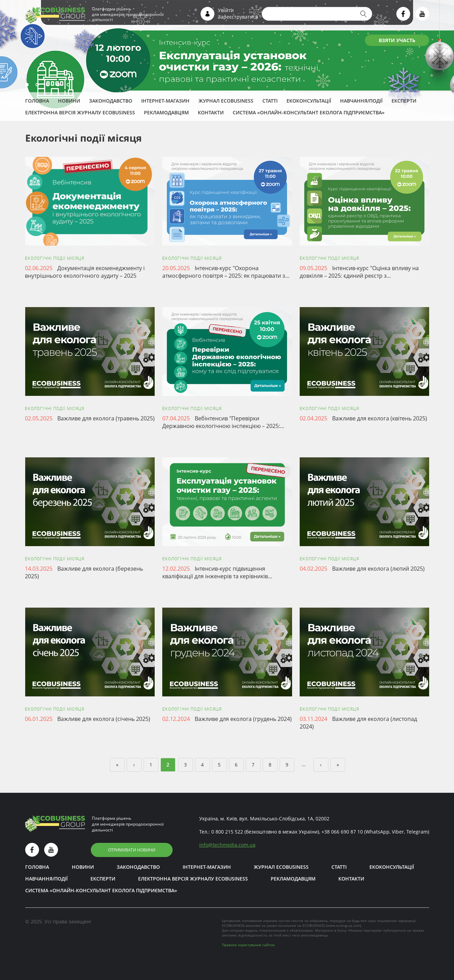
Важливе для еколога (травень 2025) (106, 418)
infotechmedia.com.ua (227, 845)
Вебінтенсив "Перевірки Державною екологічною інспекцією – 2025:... (223, 422)
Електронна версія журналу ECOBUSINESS (80, 112)
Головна (37, 101)
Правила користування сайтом (248, 945)
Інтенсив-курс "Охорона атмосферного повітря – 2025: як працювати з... (226, 272)
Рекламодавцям (166, 112)
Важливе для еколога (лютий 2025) (378, 569)
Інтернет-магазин (165, 101)
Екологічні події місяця (55, 258)
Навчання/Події (361, 101)
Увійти (226, 10)
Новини (69, 101)
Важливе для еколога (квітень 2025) (380, 418)
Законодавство (111, 101)
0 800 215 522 (227, 832)
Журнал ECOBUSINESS (226, 101)
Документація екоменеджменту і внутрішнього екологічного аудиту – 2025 (85, 272)
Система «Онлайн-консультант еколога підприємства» (309, 112)
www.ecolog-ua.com (344, 925)
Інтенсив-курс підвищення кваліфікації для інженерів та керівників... (217, 572)
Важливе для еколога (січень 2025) (104, 719)
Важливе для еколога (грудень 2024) (243, 719)
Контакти (211, 112)
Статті (270, 101)
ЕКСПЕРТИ (404, 101)
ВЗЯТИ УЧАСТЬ (397, 40)
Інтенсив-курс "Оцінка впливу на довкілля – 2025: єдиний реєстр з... (359, 272)
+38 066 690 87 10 (342, 832)
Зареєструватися (238, 17)
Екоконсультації (309, 101)
